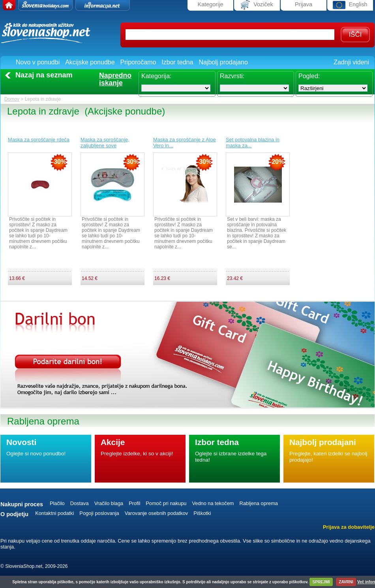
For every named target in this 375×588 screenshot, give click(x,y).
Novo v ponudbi (38, 62)
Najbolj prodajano (223, 62)
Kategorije (211, 4)
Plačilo (57, 503)
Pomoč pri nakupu (166, 503)
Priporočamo (138, 62)
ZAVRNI (346, 582)
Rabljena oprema (258, 503)
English (350, 5)
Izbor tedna (177, 62)
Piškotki (202, 513)
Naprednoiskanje (115, 79)
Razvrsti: (232, 76)
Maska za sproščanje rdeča (39, 140)
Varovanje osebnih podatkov (157, 513)
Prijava (304, 4)
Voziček (257, 5)
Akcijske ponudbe (90, 62)
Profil (134, 503)
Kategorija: (157, 76)
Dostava (80, 503)
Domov (12, 99)
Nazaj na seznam (44, 75)
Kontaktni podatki (54, 513)
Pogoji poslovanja (99, 513)
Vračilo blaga (109, 503)
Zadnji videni (351, 62)
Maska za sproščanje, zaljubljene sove (105, 143)
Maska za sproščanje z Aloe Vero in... (185, 143)
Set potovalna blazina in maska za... (253, 143)
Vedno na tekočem (213, 503)
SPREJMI (321, 582)
